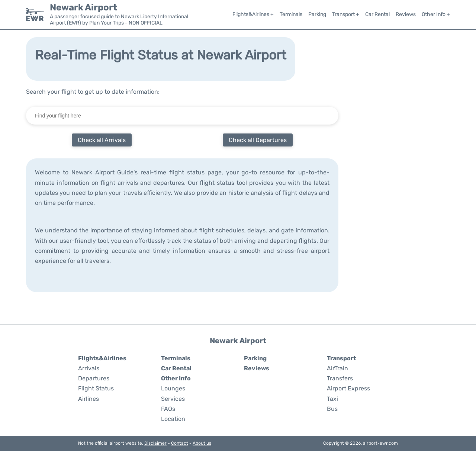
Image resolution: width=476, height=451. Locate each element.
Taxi (332, 399)
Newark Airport (83, 7)
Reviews (406, 14)
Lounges (173, 388)
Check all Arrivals (102, 140)
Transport (341, 358)
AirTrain (337, 368)
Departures (94, 378)
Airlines (89, 399)
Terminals (291, 14)
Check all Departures (258, 140)
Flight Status (96, 388)
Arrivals (89, 368)
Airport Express (348, 388)
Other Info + (436, 14)
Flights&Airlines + (253, 14)
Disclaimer (155, 443)
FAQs (168, 409)
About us (202, 443)
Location (173, 419)
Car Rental (377, 14)
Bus (332, 409)
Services (173, 399)
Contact (180, 443)
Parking (317, 14)
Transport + (346, 14)
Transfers (340, 378)
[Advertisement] (405, 198)
